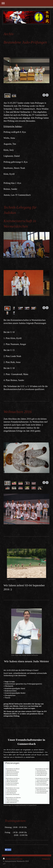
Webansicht (46, 859)
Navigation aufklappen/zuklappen (26, 3)
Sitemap (19, 859)
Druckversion (9, 859)
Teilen (8, 850)
